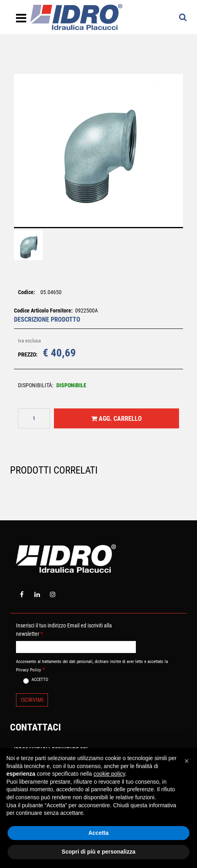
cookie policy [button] (109, 774)
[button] (99, 156)
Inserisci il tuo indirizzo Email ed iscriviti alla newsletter (64, 630)
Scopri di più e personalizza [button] (98, 852)
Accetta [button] (98, 833)
